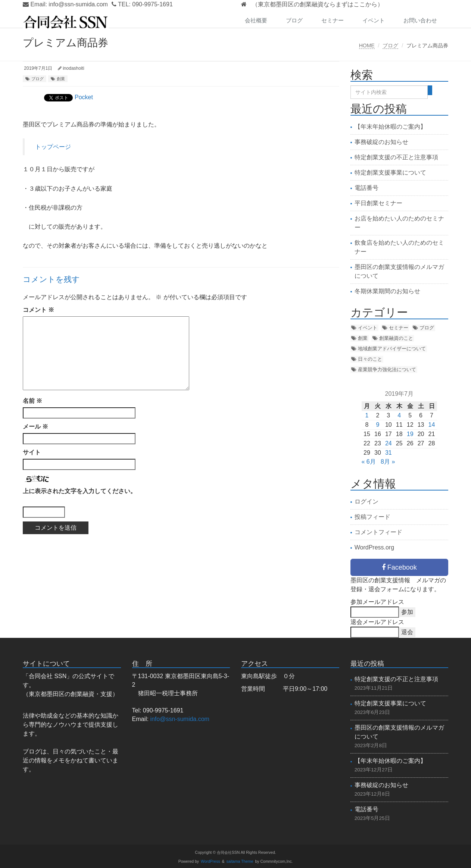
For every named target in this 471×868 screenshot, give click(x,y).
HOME (367, 46)
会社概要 (256, 20)
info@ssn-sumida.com (78, 4)
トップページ (53, 147)
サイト (32, 452)
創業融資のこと (396, 338)
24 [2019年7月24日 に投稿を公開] (389, 443)
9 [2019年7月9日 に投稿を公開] (378, 425)
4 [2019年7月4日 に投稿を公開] (399, 415)
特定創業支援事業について (390, 173)
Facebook (399, 567)
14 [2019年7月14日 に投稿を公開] (432, 425)
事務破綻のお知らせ (381, 142)
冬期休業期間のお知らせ (387, 291)
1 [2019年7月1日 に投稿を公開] (367, 415)
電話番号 (366, 188)
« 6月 (369, 462)
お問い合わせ (420, 20)
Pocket (84, 97)
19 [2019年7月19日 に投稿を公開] (410, 434)
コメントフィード (378, 532)
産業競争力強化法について (387, 369)
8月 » (388, 462)
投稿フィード (372, 517)
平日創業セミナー (378, 203)
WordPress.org (374, 547)
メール (35, 427)
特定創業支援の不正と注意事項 (396, 157)
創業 (61, 79)
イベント (374, 20)
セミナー (333, 20)
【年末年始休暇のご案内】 (390, 127)
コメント (38, 310)
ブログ (294, 20)
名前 (32, 401)
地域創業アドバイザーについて (392, 349)
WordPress (210, 861)
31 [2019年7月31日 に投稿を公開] (389, 453)
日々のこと (370, 359)
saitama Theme (240, 861)
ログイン (366, 502)
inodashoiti (73, 68)
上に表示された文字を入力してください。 (79, 491)
